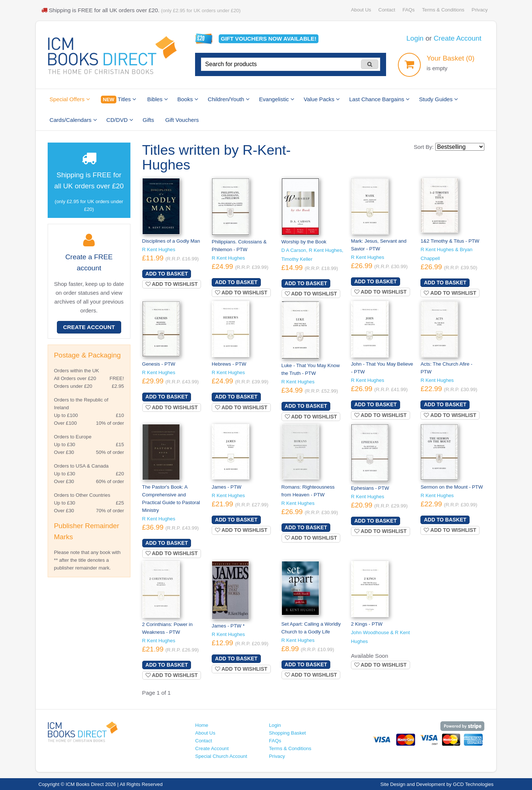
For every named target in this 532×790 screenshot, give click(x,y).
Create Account (458, 38)
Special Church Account (221, 756)
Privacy (480, 10)
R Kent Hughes (159, 249)
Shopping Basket (287, 733)
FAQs (408, 10)
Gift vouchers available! (269, 39)
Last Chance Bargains (379, 99)
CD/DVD (120, 120)
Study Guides (438, 99)
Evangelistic (277, 99)
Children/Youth (229, 99)
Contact (387, 10)
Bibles (158, 99)
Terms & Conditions (443, 10)
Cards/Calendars (73, 120)
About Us (361, 10)
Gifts (148, 120)
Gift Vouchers (182, 120)
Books (188, 99)
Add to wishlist (172, 284)
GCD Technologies (473, 784)
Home (202, 725)
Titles (118, 100)
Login (415, 38)
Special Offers (70, 99)
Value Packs (322, 99)
